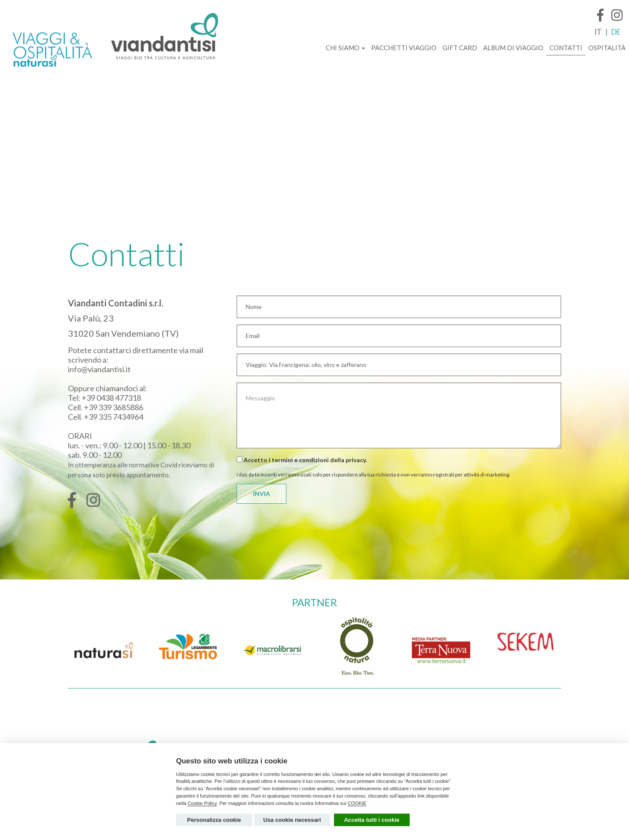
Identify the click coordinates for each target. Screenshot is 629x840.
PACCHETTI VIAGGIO (404, 48)
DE (616, 32)
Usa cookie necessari (292, 820)
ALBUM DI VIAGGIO (513, 48)
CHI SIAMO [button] (345, 48)
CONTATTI (566, 48)
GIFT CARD (460, 48)
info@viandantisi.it (99, 369)
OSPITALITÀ (607, 48)
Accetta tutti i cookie (372, 820)
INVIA (262, 494)
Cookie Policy (202, 803)
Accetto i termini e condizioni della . (302, 460)
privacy (356, 460)
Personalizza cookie (214, 820)
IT (598, 32)
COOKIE (357, 803)
